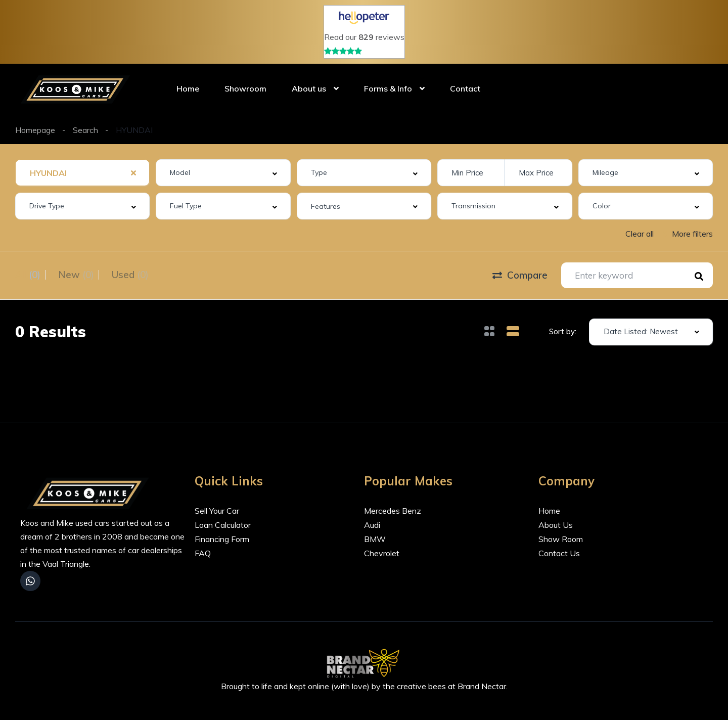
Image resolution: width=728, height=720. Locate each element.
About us (309, 88)
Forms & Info (388, 88)
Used (145, 274)
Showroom (245, 88)
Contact (465, 88)
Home (188, 88)
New (84, 274)
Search (85, 130)
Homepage (35, 130)
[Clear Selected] (133, 172)
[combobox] (82, 173)
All (28, 274)
